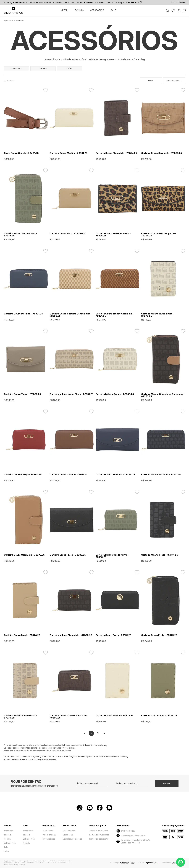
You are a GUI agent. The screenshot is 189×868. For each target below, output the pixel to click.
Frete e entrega (49, 835)
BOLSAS (79, 10)
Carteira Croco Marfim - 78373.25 (114, 716)
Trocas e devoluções (99, 831)
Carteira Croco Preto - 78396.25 (68, 555)
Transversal (28, 831)
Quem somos (48, 831)
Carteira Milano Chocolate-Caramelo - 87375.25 (163, 395)
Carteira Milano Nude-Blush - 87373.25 (158, 315)
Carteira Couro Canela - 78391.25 (68, 475)
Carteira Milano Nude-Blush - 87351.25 (71, 394)
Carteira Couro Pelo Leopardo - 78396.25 (159, 235)
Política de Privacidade (99, 835)
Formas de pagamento (99, 839)
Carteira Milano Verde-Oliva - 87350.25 (112, 556)
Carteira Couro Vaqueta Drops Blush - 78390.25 (71, 315)
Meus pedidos (69, 831)
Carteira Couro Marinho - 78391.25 (23, 314)
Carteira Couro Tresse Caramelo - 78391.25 (115, 315)
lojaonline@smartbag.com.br (131, 836)
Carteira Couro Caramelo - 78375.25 (24, 555)
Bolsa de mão (10, 843)
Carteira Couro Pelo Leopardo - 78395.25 (113, 235)
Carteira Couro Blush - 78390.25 (68, 233)
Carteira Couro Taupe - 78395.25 (22, 394)
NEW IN (65, 10)
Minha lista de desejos (72, 839)
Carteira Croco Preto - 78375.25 (159, 635)
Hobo (6, 851)
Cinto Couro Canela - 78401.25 (21, 153)
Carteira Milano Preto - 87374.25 (160, 555)
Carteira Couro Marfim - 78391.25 (69, 153)
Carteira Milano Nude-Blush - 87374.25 (20, 717)
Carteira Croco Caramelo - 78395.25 (162, 153)
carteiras (43, 69)
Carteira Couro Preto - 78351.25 (113, 635)
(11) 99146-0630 (126, 831)
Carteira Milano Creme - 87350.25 (115, 394)
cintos (69, 69)
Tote (6, 847)
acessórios (16, 69)
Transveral (9, 831)
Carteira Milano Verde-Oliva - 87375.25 (20, 235)
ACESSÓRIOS (97, 10)
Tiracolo (8, 835)
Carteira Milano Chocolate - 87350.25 (71, 635)
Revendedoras (48, 839)
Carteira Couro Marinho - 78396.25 (115, 475)
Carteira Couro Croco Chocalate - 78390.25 (69, 717)
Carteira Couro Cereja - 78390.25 (23, 475)
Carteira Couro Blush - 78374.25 (22, 635)
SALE (113, 10)
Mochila (7, 839)
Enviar (167, 783)
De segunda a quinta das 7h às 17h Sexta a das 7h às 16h (134, 841)
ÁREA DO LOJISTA (178, 2)
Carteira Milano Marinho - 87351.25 (161, 475)
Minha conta (68, 835)
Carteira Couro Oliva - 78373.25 (159, 716)
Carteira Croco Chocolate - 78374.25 (116, 153)
